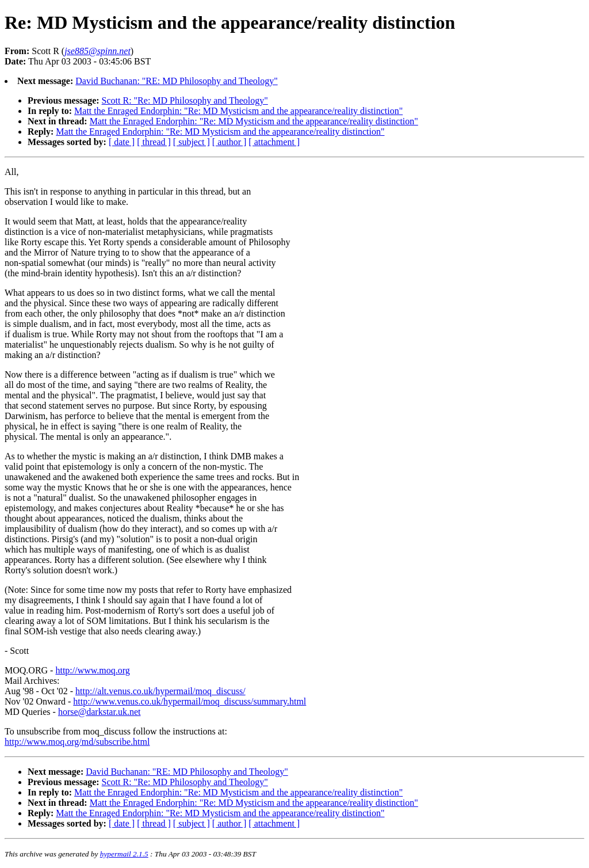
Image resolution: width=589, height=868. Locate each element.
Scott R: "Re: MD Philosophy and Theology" (185, 100)
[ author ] (230, 142)
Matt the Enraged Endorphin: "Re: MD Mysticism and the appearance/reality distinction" (238, 111)
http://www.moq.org (92, 670)
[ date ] (122, 142)
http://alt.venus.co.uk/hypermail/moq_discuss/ (160, 691)
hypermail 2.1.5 (124, 854)
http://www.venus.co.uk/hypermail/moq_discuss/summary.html (190, 701)
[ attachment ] (274, 142)
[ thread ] (154, 142)
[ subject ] (192, 142)
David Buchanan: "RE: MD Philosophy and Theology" (176, 81)
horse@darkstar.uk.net (100, 712)
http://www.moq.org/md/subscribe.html (77, 742)
